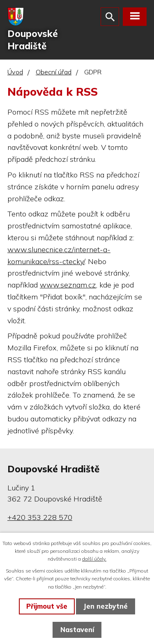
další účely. (94, 559)
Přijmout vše (47, 606)
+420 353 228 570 (40, 517)
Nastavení (77, 630)
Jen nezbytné (106, 606)
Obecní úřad (54, 72)
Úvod (15, 72)
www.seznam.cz (68, 285)
